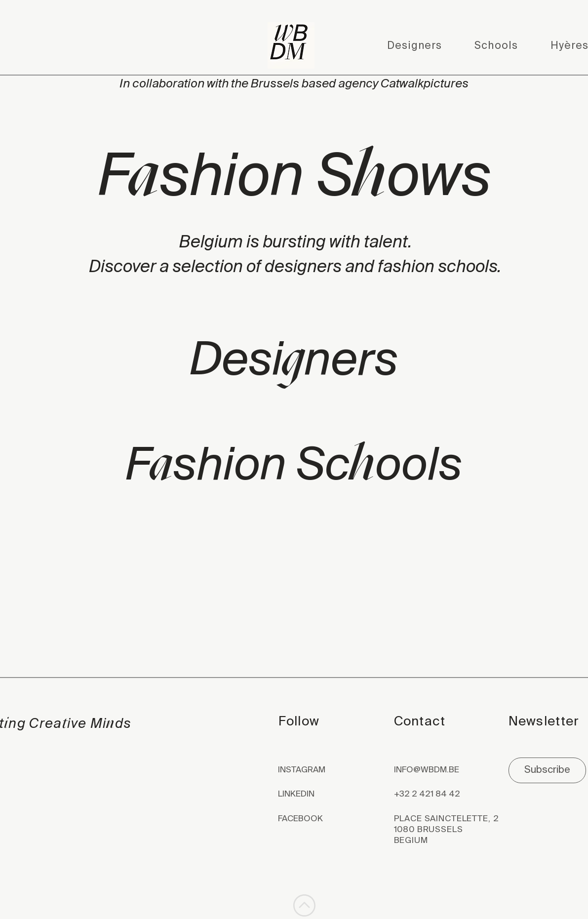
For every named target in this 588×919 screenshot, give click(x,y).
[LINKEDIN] (317, 795)
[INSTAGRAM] (317, 770)
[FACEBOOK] (317, 819)
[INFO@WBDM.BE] (450, 770)
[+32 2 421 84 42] (450, 795)
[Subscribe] (547, 770)
